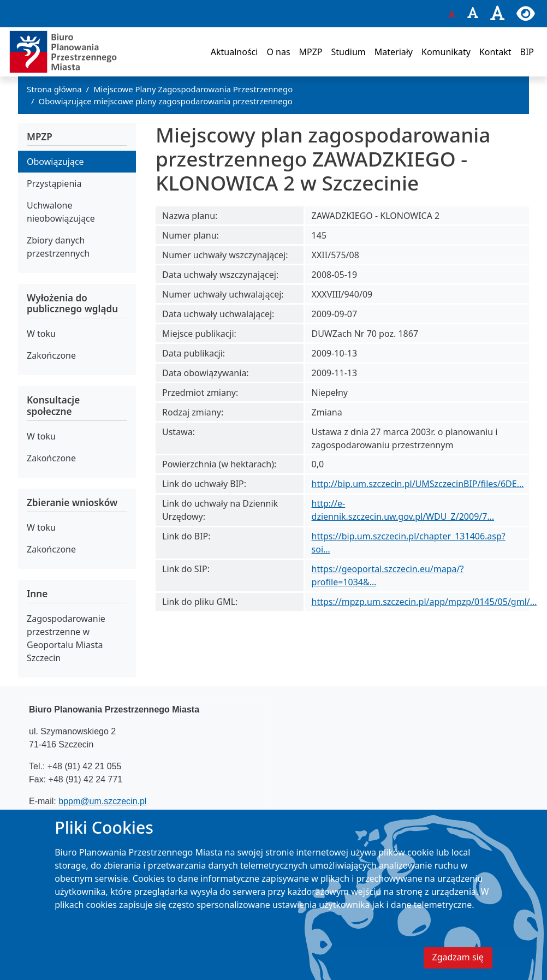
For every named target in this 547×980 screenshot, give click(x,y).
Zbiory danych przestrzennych (58, 247)
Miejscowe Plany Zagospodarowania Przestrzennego (193, 89)
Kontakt (495, 52)
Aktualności (234, 52)
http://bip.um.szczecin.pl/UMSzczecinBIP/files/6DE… (418, 484)
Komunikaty (446, 52)
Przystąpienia (54, 183)
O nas (278, 52)
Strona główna (54, 89)
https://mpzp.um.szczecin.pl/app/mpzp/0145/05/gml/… (424, 602)
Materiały (394, 52)
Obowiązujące (55, 162)
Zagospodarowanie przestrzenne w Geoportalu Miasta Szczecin (66, 638)
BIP (527, 52)
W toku (41, 334)
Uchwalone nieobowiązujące (61, 212)
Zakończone (51, 355)
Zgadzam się (458, 965)
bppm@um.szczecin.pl (102, 801)
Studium (348, 52)
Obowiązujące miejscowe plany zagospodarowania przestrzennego (166, 101)
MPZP (311, 52)
